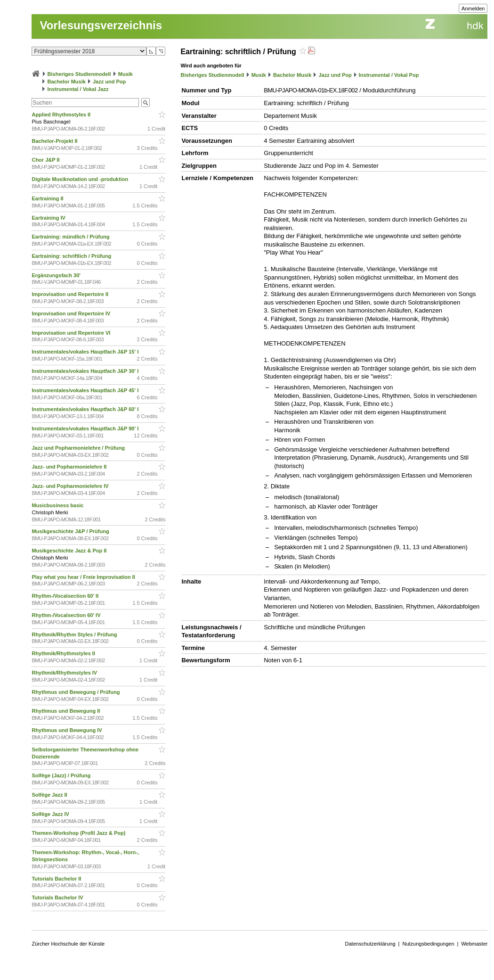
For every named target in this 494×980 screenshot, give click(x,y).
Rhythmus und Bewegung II (66, 711)
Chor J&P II (46, 160)
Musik (126, 74)
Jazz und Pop (109, 82)
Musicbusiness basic (58, 505)
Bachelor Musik (67, 82)
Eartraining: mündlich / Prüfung (71, 237)
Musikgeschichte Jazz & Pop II (70, 551)
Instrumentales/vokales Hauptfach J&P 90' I (86, 428)
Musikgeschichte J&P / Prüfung (71, 531)
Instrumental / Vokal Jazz (78, 89)
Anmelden (473, 8)
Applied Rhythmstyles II (62, 115)
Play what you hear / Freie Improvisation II (84, 577)
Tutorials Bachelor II (57, 879)
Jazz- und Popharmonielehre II (70, 467)
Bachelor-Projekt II (55, 141)
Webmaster (474, 944)
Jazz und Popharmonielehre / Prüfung (79, 448)
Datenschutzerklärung (370, 944)
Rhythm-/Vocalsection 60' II (66, 596)
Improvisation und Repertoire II (71, 294)
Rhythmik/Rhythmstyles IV (65, 673)
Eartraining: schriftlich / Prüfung (72, 256)
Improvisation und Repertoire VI (72, 333)
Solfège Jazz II (50, 795)
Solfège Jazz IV (51, 814)
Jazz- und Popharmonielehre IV (71, 486)
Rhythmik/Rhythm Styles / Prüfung (75, 634)
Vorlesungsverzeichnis (101, 25)
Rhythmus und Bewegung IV (67, 730)
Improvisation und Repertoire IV (72, 313)
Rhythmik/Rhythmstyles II (64, 653)
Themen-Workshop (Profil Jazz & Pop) (80, 833)
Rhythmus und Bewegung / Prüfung (76, 692)
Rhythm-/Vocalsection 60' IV (67, 615)
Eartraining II (48, 198)
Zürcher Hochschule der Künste (68, 944)
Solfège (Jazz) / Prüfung (62, 775)
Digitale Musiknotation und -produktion (81, 179)
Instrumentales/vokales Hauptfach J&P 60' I (86, 409)
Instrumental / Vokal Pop (389, 75)
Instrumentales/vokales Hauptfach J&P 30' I (86, 371)
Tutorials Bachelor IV (58, 898)
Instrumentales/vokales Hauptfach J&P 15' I (86, 352)
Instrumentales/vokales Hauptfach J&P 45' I (86, 390)
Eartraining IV (49, 218)
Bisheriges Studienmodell (79, 74)
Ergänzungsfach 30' (57, 275)
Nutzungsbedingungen (428, 944)
